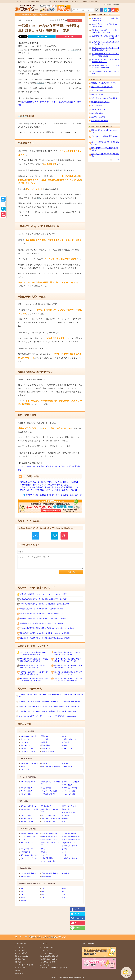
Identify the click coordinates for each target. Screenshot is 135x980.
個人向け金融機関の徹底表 (61, 1)
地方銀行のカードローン (70, 858)
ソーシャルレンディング (28, 751)
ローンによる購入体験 (48, 815)
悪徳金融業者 (46, 745)
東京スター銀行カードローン (71, 840)
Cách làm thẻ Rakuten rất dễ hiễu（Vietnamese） (54, 968)
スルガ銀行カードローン (28, 849)
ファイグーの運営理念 (21, 953)
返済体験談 (66, 873)
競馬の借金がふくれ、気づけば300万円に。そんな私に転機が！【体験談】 (50, 482)
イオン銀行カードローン (28, 843)
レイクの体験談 (46, 788)
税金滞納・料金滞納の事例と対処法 (103, 83)
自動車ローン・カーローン (29, 764)
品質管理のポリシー (21, 959)
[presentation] (34, 574)
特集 (63, 821)
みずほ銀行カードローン (70, 834)
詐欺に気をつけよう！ (28, 745)
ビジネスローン (67, 748)
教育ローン (66, 764)
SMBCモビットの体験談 (70, 788)
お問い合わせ (19, 974)
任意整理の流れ (44, 15)
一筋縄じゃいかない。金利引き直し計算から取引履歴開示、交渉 (49, 487)
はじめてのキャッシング (28, 736)
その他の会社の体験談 (48, 794)
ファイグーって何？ (21, 950)
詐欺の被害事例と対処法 (100, 121)
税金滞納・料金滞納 (27, 821)
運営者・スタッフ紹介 (21, 956)
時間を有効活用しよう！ (70, 806)
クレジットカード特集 (48, 821)
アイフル (44, 852)
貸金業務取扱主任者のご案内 (48, 959)
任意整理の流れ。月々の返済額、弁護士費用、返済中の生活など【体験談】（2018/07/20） (50, 702)
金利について (66, 736)
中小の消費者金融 (47, 858)
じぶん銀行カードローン (70, 846)
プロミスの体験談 (26, 788)
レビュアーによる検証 (48, 861)
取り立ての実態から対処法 (100, 102)
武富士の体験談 (26, 794)
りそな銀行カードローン (28, 837)
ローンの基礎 (25, 770)
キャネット (66, 855)
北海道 (23, 898)
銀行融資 (65, 745)
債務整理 (44, 742)
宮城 (63, 898)
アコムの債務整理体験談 (28, 873)
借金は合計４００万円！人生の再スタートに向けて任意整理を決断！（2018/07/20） (48, 716)
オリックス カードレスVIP (29, 855)
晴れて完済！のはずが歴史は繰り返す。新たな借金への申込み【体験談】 (49, 490)
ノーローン (66, 852)
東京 (22, 888)
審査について (46, 736)
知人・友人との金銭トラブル (50, 818)
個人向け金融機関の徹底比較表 (49, 956)
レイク (23, 840)
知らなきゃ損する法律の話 (29, 809)
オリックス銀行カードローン (71, 837)
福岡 (43, 895)
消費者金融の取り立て (69, 739)
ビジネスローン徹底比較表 (48, 953)
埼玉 (43, 891)
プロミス (65, 849)
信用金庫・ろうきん (27, 748)
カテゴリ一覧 (47, 1)
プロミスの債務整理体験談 (50, 873)
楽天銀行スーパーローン (49, 837)
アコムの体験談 (67, 785)
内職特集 (65, 818)
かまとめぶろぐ (76, 1)
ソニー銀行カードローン (49, 840)
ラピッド (44, 855)
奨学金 (23, 767)
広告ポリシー (19, 962)
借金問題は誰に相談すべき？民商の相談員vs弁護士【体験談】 (45, 485)
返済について (25, 739)
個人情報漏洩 (66, 815)
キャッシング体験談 (68, 794)
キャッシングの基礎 (48, 751)
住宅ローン (45, 764)
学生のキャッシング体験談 (70, 782)
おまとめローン (26, 742)
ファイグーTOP (19, 1)
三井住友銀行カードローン (50, 834)
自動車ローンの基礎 (98, 117)
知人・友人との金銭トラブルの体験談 (104, 98)
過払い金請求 (66, 742)
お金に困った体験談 (68, 812)
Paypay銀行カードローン (70, 843)
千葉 (22, 891)
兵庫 (43, 898)
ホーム (18, 15)
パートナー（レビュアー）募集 (24, 965)
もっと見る (116, 160)
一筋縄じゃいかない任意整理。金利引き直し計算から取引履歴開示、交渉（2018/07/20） (49, 706)
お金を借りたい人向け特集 (90, 1)
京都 (22, 895)
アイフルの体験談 (26, 791)
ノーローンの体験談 (68, 791)
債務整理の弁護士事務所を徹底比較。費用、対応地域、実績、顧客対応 (54, 495)
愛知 (63, 891)
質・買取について (47, 748)
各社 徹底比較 (46, 739)
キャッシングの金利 (98, 109)
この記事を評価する (75, 20)
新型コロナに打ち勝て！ (28, 806)
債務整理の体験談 (97, 113)
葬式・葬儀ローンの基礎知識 (50, 767)
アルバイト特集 (26, 815)
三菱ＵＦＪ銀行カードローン (30, 834)
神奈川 (64, 888)
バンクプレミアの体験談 (49, 791)
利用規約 (18, 971)
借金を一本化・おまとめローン (102, 87)
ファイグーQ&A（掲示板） (34, 1)
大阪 (43, 888)
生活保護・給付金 (26, 818)
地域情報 (24, 901)
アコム (43, 849)
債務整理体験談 (26, 15)
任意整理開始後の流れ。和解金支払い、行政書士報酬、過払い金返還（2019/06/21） (48, 711)
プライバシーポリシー (21, 968)
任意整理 (35, 15)
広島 (63, 895)
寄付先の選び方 (46, 806)
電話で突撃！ (66, 809)
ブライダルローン (68, 767)
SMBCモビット (26, 852)
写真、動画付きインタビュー (30, 782)
